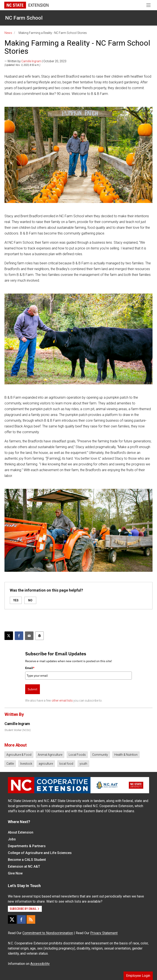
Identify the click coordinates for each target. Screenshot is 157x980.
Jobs (12, 839)
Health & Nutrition (126, 755)
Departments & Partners (27, 846)
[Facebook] (22, 919)
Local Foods (77, 755)
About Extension (21, 832)
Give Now (15, 873)
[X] (12, 919)
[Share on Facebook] (19, 636)
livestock (26, 764)
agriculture (46, 764)
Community (100, 755)
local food (66, 764)
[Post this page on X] (9, 636)
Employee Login (138, 976)
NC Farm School (24, 18)
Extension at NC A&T (24, 866)
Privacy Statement (104, 933)
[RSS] (31, 919)
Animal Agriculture (50, 755)
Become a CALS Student (27, 860)
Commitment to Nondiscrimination (48, 933)
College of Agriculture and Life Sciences (40, 853)
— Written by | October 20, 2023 (35, 61)
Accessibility (40, 964)
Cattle (10, 764)
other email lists (62, 701)
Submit (33, 689)
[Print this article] (39, 636)
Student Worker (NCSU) (18, 730)
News (8, 33)
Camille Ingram (31, 61)
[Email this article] (29, 636)
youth (83, 764)
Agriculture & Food (19, 755)
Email (30, 668)
